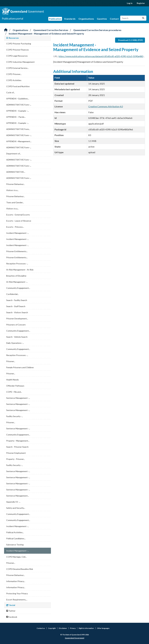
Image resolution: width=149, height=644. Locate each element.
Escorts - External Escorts (18, 215)
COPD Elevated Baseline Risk (20, 569)
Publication (55, 19)
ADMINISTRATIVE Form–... (19, 105)
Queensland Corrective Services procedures (97, 30)
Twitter (11, 611)
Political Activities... (15, 532)
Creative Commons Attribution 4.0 (106, 106)
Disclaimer (63, 628)
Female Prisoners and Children (20, 367)
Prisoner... (11, 361)
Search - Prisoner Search (17, 447)
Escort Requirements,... (17, 600)
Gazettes (102, 19)
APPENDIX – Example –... (18, 111)
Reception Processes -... (17, 264)
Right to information (86, 628)
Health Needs (13, 380)
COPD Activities (14, 80)
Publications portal (13, 18)
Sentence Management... (18, 496)
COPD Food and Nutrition (18, 86)
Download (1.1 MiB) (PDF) (131, 40)
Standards (70, 19)
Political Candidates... (16, 538)
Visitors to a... (12, 190)
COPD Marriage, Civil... (16, 557)
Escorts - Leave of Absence (19, 221)
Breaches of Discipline (16, 276)
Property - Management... (18, 441)
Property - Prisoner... (16, 459)
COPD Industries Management (20, 62)
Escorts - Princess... (15, 227)
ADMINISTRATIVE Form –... (19, 135)
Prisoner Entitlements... (17, 251)
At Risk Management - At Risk (20, 270)
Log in (130, 3)
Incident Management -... (18, 233)
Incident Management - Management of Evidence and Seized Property (46, 34)
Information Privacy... (16, 581)
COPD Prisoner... (14, 74)
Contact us (41, 628)
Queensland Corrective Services (51, 30)
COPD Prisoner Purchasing (19, 44)
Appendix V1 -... (13, 502)
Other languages (103, 628)
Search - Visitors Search (17, 312)
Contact (114, 19)
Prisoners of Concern (16, 325)
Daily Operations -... (15, 343)
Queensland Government (75, 638)
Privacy (73, 628)
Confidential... (13, 294)
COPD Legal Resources (17, 56)
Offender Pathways (15, 386)
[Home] (6, 30)
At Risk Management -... (17, 282)
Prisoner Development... (17, 319)
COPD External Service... (17, 68)
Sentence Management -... (18, 398)
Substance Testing (15, 545)
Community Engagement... (18, 288)
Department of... (14, 154)
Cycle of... (11, 92)
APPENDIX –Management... (19, 141)
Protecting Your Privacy (17, 593)
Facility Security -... (15, 416)
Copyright (52, 628)
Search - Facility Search (17, 300)
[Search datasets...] (133, 18)
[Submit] (143, 18)
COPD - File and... (14, 392)
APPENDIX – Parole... (16, 117)
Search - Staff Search (16, 306)
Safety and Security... (16, 508)
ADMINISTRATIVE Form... (18, 129)
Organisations (86, 19)
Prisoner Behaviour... (15, 184)
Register (141, 3)
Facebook (12, 617)
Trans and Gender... (15, 202)
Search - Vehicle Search (17, 337)
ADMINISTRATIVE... (16, 172)
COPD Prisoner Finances (18, 50)
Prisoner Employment (16, 453)
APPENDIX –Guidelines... (18, 99)
